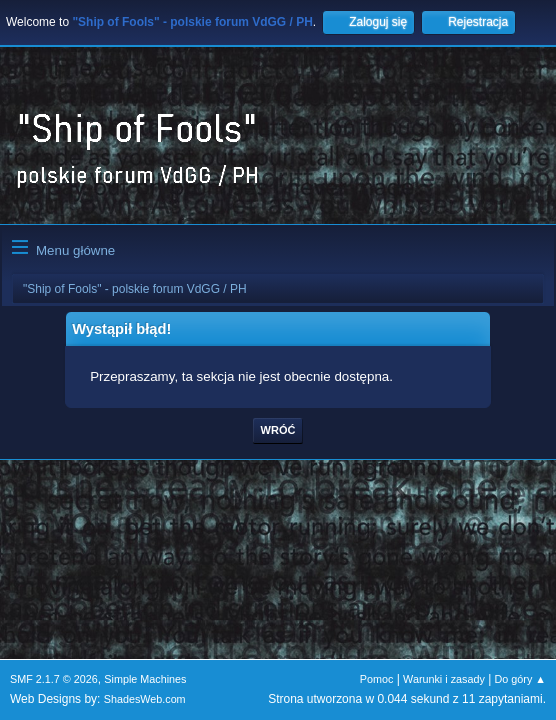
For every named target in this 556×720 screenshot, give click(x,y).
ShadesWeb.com (145, 699)
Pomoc (377, 679)
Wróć (278, 430)
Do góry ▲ (520, 679)
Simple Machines (145, 679)
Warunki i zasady (444, 679)
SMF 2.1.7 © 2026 (54, 679)
